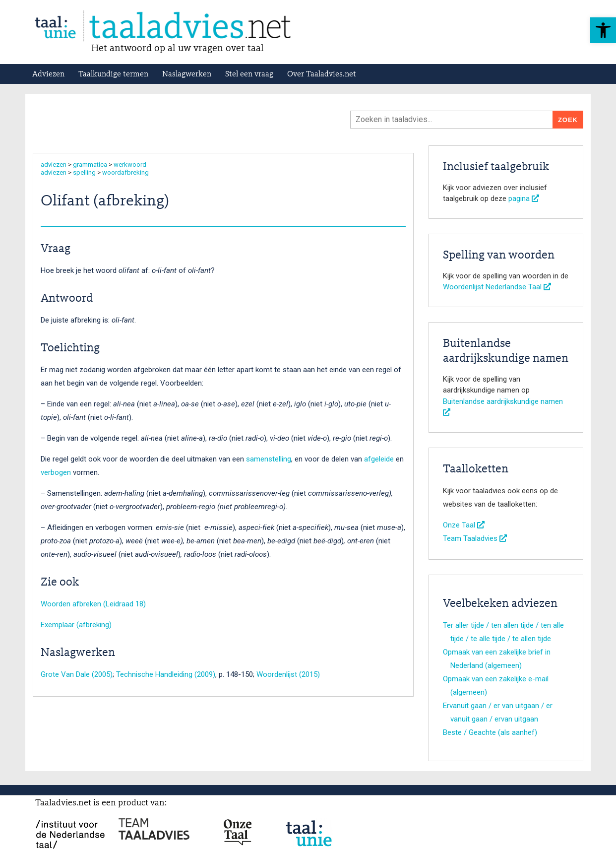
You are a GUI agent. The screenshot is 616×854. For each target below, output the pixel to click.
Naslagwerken (187, 74)
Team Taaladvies (475, 538)
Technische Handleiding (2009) (166, 674)
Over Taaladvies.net (322, 74)
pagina (524, 198)
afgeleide (379, 459)
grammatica (90, 164)
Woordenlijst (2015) (288, 674)
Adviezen (48, 74)
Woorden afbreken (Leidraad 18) (93, 604)
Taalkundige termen (113, 74)
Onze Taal (464, 525)
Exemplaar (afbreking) (76, 625)
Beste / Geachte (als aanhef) (490, 732)
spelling (84, 172)
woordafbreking (125, 172)
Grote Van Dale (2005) (77, 674)
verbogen (56, 472)
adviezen (54, 164)
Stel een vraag (249, 74)
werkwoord (130, 164)
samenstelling (269, 459)
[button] (603, 30)
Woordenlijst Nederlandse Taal (497, 287)
